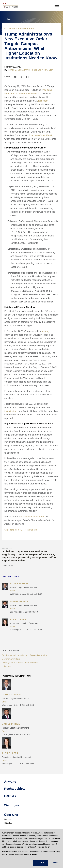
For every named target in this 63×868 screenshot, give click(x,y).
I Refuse (54, 863)
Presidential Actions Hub (33, 517)
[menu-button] (57, 5)
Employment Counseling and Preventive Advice (24, 655)
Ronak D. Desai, (16, 70)
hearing (45, 331)
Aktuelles (8, 823)
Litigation (6, 666)
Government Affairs (11, 659)
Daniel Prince (31, 70)
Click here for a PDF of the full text (21, 530)
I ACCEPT (41, 863)
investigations (11, 411)
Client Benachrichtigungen (19, 29)
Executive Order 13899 (40, 135)
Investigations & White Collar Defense (20, 662)
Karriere (7, 819)
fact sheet (43, 101)
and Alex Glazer (45, 70)
